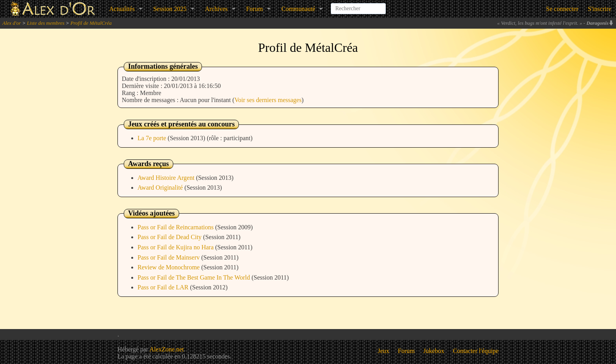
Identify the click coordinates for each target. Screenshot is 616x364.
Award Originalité (161, 187)
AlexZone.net (167, 349)
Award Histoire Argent (167, 178)
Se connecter (562, 9)
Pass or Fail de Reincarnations (176, 227)
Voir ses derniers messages (268, 100)
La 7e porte (153, 138)
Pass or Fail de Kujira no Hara (176, 247)
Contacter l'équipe (476, 351)
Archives (216, 9)
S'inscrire (599, 9)
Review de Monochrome (169, 267)
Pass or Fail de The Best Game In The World (194, 277)
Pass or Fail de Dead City (170, 237)
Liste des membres (46, 23)
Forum (255, 9)
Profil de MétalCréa (91, 23)
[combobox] (358, 5)
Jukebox (434, 351)
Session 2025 (170, 9)
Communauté (298, 9)
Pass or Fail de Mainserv (169, 257)
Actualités (122, 9)
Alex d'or (12, 23)
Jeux (384, 351)
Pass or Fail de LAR (164, 287)
